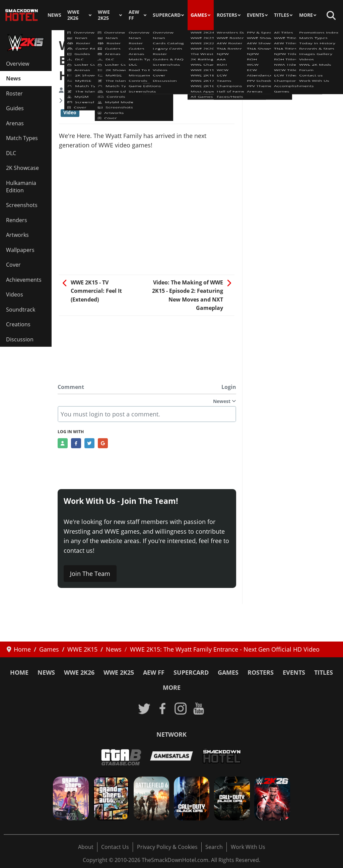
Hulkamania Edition (21, 187)
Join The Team (90, 574)
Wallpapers (20, 250)
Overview (18, 64)
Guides (15, 108)
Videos (15, 294)
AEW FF (134, 15)
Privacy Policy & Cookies (167, 847)
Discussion (20, 339)
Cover (13, 265)
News (54, 15)
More (306, 15)
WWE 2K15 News (86, 101)
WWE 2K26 (73, 15)
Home (19, 672)
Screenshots (22, 205)
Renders (17, 220)
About (86, 847)
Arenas (15, 123)
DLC (11, 153)
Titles (282, 15)
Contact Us (115, 847)
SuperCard (167, 15)
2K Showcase (22, 168)
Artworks (17, 235)
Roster (14, 93)
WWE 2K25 (104, 15)
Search (214, 847)
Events (256, 15)
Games (199, 15)
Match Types (22, 138)
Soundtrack (21, 310)
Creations (18, 324)
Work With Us (248, 847)
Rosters (227, 15)
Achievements (24, 280)
